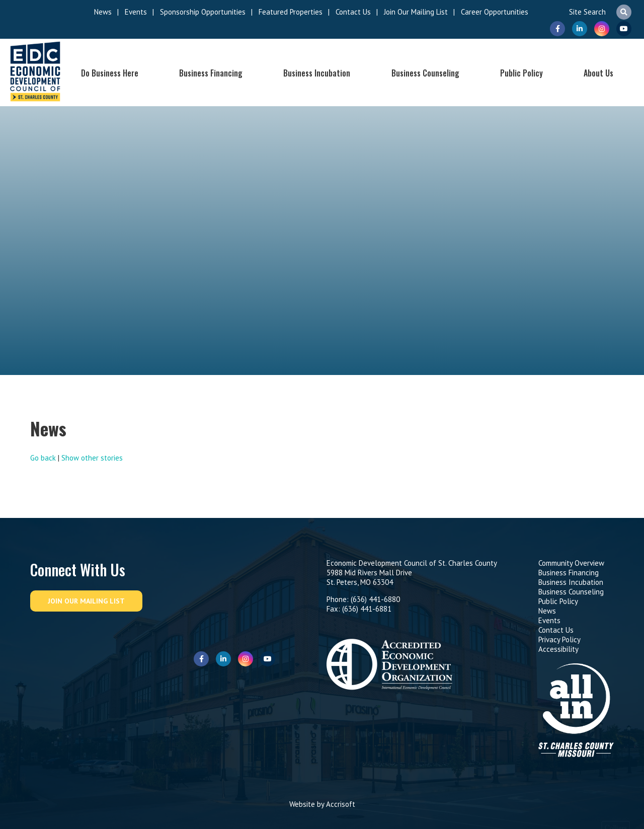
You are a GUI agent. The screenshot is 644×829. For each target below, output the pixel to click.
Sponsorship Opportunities (203, 12)
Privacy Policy (559, 639)
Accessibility (558, 649)
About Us (598, 73)
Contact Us (353, 12)
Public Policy (521, 73)
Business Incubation (317, 73)
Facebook (557, 29)
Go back (43, 458)
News (103, 12)
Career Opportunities (495, 12)
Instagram (602, 29)
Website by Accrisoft (322, 804)
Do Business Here (110, 73)
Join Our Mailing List (416, 12)
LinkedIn (580, 29)
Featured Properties (291, 12)
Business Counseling (425, 73)
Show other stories (92, 458)
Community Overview (571, 563)
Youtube (624, 29)
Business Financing (211, 73)
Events (136, 12)
